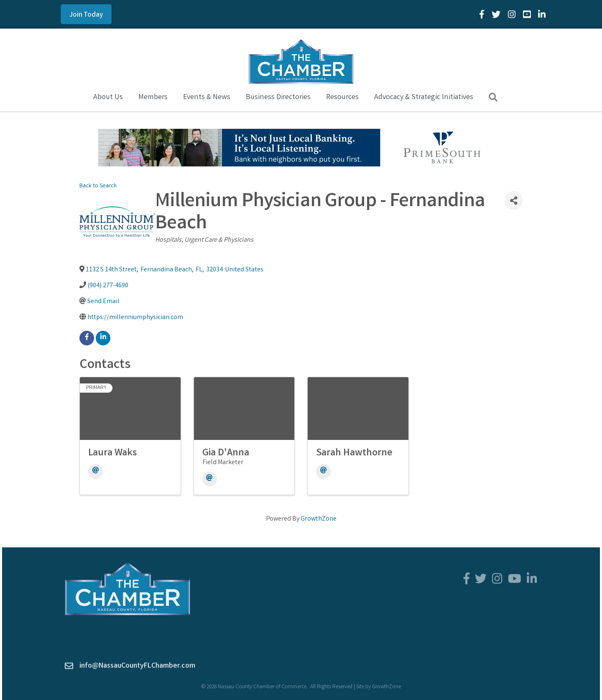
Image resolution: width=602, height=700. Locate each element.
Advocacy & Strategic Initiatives (424, 97)
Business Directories (278, 97)
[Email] (96, 471)
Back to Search (98, 186)
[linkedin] (103, 338)
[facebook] (87, 338)
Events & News (207, 97)
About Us (108, 97)
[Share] (514, 201)
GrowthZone (319, 519)
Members (153, 97)
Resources (342, 97)
